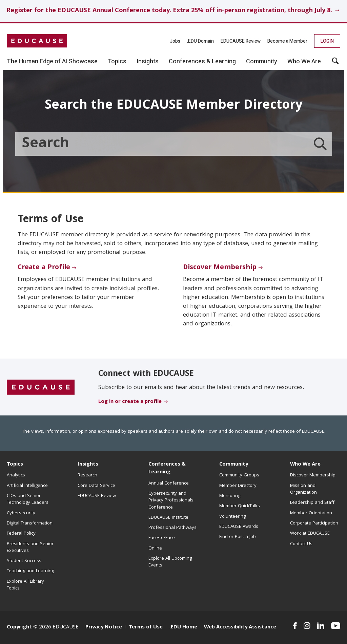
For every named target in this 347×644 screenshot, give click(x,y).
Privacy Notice (104, 627)
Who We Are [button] (304, 62)
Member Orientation (311, 513)
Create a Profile (44, 268)
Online (155, 549)
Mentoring (230, 496)
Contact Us (301, 544)
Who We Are (305, 465)
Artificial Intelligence (27, 486)
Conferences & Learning (167, 468)
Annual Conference (169, 484)
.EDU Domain (200, 41)
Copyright (19, 627)
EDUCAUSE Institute (168, 518)
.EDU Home (183, 627)
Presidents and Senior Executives (30, 548)
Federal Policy (21, 534)
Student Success (24, 561)
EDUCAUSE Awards (239, 527)
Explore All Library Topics (25, 585)
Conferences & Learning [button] (202, 62)
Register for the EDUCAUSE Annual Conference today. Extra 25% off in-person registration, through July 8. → (173, 11)
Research (87, 475)
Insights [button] (148, 62)
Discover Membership (220, 268)
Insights (88, 465)
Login (327, 41)
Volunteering (232, 517)
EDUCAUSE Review (241, 41)
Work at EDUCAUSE (310, 534)
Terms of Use (146, 627)
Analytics (16, 475)
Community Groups (239, 475)
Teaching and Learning (30, 571)
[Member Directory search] (320, 144)
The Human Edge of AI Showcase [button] (52, 62)
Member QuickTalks (240, 506)
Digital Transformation (30, 523)
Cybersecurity (21, 513)
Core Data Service (96, 486)
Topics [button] (117, 62)
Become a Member (287, 41)
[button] (335, 63)
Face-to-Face (162, 538)
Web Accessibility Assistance (240, 627)
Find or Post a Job (238, 537)
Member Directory (238, 486)
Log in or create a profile (130, 402)
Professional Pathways (172, 528)
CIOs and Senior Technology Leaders (28, 499)
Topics (15, 465)
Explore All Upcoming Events (170, 562)
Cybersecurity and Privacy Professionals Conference (171, 501)
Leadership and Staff (312, 503)
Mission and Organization (303, 489)
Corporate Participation (314, 523)
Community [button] (262, 62)
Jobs (175, 41)
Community (234, 465)
